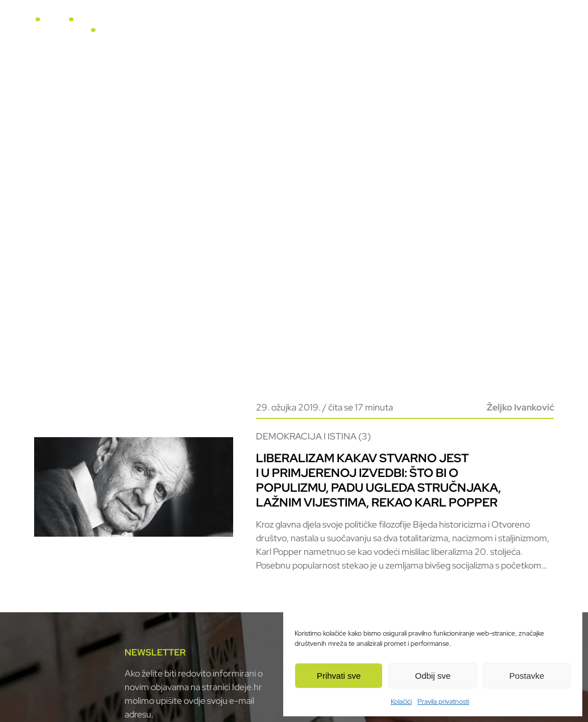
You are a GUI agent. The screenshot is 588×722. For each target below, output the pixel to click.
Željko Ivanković (520, 407)
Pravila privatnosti (443, 702)
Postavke (527, 676)
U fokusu (284, 29)
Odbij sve (433, 676)
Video (382, 29)
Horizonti (336, 29)
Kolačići (401, 702)
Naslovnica (229, 29)
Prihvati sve (339, 676)
